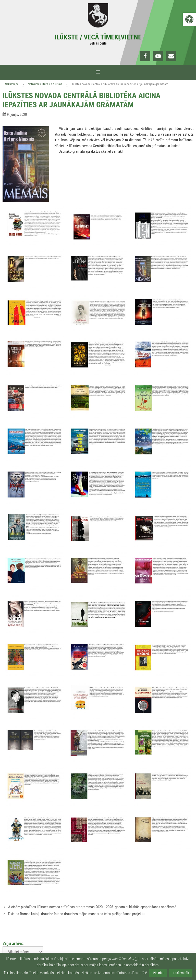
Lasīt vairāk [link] (181, 973)
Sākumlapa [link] (12, 84)
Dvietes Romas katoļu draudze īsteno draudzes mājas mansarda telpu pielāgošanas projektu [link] (76, 914)
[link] (189, 19)
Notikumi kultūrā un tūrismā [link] (45, 84)
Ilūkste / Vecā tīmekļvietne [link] (98, 37)
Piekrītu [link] (158, 973)
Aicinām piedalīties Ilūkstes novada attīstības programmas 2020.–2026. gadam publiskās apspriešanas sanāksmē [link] (92, 907)
